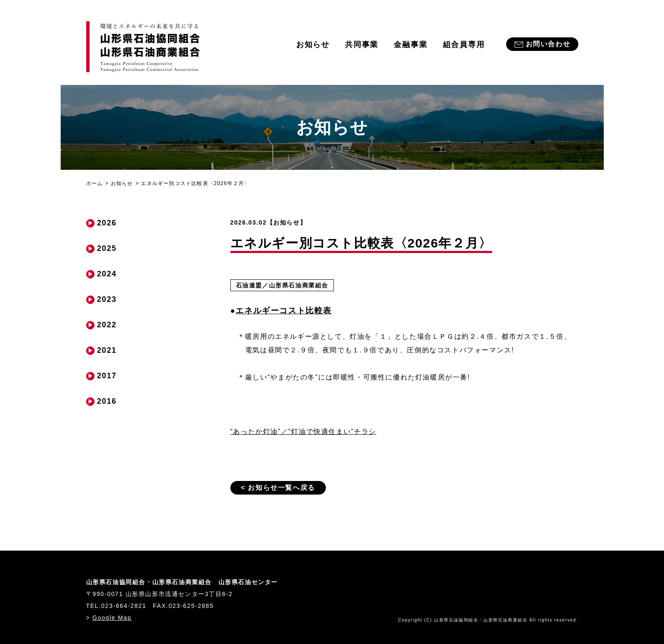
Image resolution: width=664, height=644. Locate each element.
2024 (107, 274)
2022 (107, 325)
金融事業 (410, 45)
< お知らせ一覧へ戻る (278, 488)
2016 (107, 401)
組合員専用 (464, 45)
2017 (107, 376)
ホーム (95, 183)
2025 (107, 248)
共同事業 (362, 45)
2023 (107, 299)
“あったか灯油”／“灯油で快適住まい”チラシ (304, 432)
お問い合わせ (548, 44)
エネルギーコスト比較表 (284, 311)
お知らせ (313, 45)
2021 (107, 350)
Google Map (112, 618)
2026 (107, 223)
